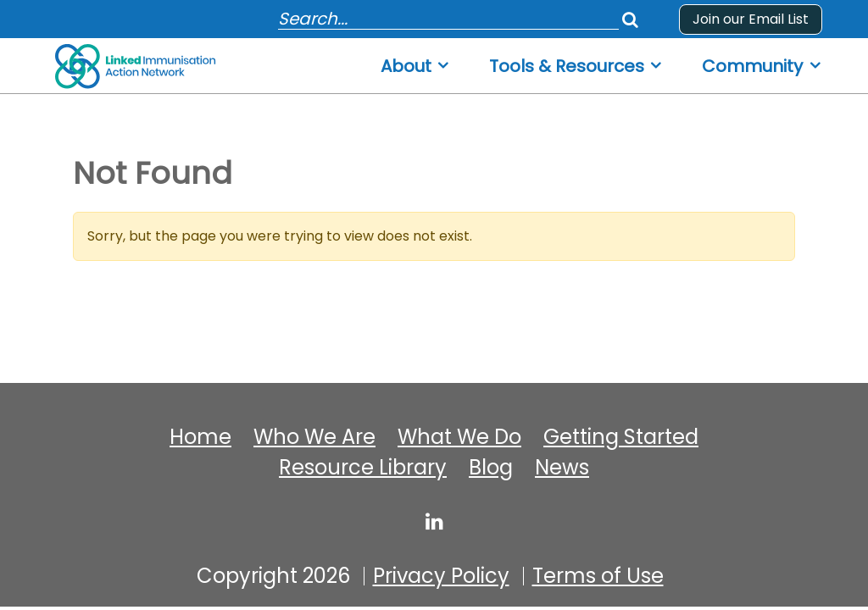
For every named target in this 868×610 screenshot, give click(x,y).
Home (200, 437)
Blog (491, 468)
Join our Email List (751, 19)
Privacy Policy (441, 576)
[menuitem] (416, 61)
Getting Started (621, 437)
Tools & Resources (567, 67)
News (562, 468)
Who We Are (314, 437)
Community (752, 67)
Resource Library (363, 468)
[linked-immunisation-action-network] (434, 521)
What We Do (459, 437)
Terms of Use (598, 576)
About (406, 67)
